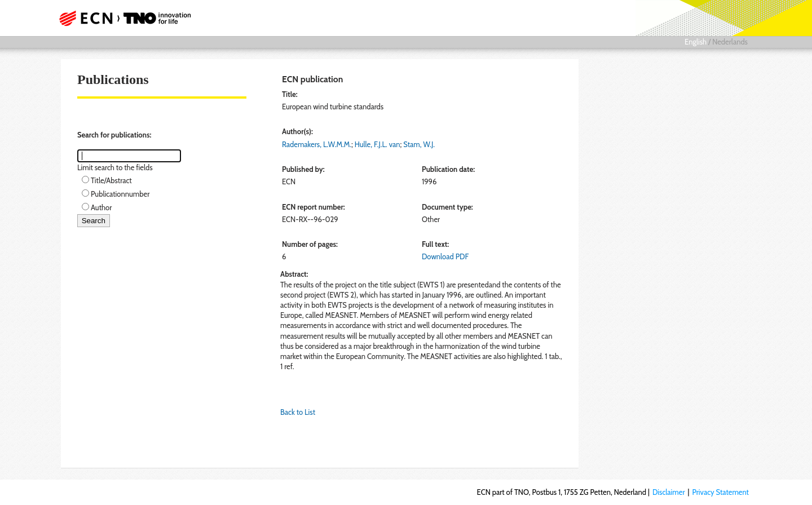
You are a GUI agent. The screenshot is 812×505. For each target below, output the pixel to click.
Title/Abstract (111, 180)
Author (101, 207)
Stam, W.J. (419, 144)
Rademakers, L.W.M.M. (317, 144)
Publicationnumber (120, 194)
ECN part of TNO (121, 18)
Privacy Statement (720, 492)
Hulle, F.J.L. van (378, 144)
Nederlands (730, 42)
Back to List (298, 412)
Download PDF (445, 256)
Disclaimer (669, 492)
